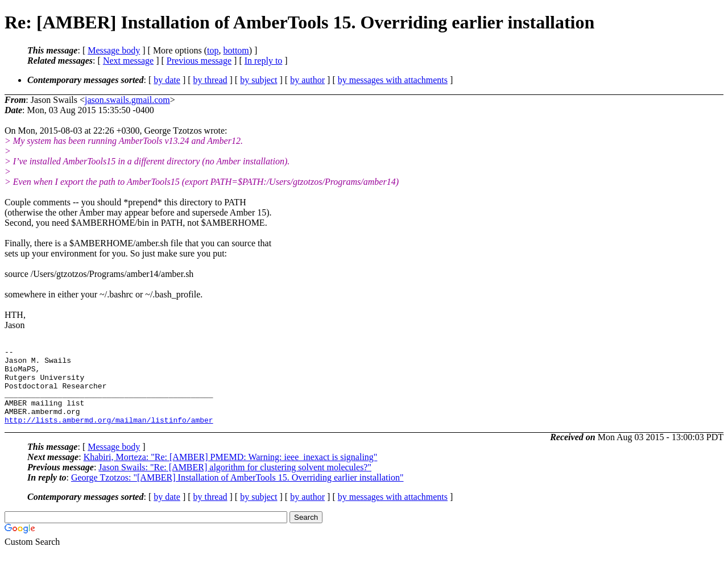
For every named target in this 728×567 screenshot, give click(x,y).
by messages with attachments (393, 80)
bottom (236, 50)
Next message (128, 61)
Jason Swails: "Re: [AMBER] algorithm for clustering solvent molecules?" (235, 483)
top (213, 50)
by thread (210, 80)
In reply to (264, 61)
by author (307, 80)
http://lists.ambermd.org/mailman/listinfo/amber (109, 435)
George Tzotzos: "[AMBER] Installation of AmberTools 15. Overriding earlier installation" (237, 493)
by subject (258, 80)
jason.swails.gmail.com (127, 100)
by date (167, 80)
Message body (114, 50)
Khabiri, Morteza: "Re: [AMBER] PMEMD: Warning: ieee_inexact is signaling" (231, 472)
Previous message (199, 61)
